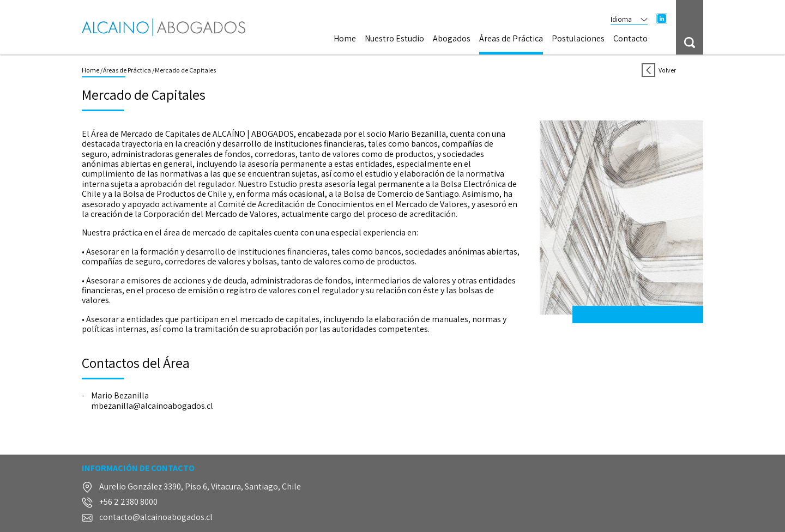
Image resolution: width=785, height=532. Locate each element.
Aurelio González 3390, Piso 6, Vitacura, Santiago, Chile (200, 487)
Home (345, 39)
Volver (659, 70)
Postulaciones (578, 39)
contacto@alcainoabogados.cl (156, 518)
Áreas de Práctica (511, 39)
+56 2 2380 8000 (128, 502)
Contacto (630, 39)
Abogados (452, 39)
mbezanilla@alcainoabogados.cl (152, 406)
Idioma (629, 19)
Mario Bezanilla (120, 396)
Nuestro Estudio (394, 39)
